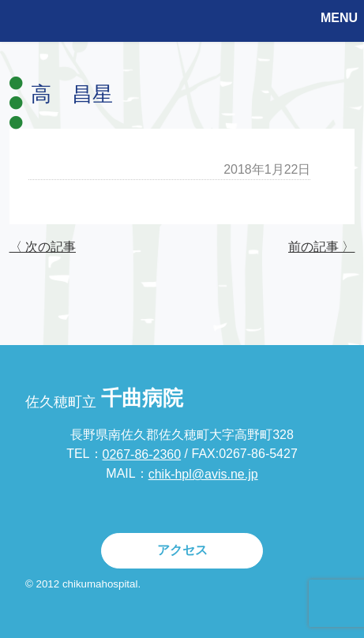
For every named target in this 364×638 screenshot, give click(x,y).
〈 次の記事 (43, 247)
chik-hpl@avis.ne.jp (203, 474)
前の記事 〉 (321, 247)
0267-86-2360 (142, 454)
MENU (339, 18)
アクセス (182, 550)
